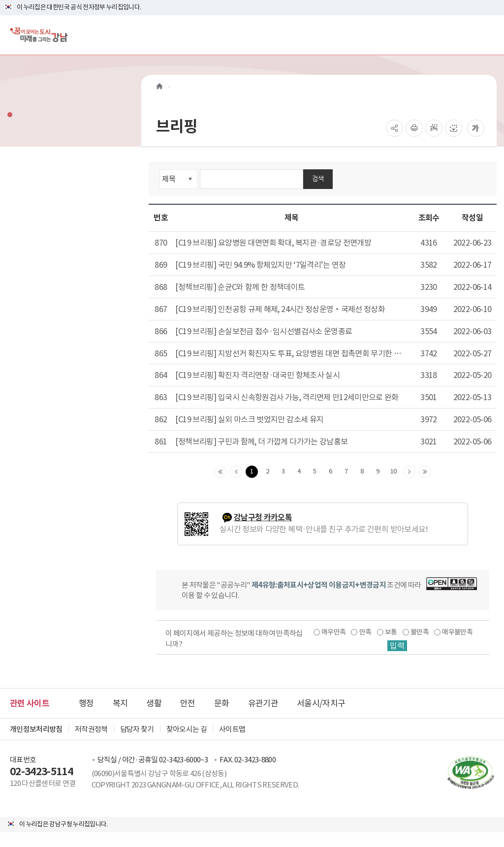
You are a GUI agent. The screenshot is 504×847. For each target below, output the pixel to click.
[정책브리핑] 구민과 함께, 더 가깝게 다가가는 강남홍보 (261, 441)
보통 (391, 632)
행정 (86, 703)
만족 (365, 632)
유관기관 (263, 703)
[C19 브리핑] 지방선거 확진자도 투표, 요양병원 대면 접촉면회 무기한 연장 (288, 354)
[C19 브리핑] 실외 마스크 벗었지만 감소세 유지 (249, 419)
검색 (318, 178)
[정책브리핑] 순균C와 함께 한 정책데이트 (240, 287)
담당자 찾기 (137, 729)
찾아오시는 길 (187, 729)
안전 (188, 703)
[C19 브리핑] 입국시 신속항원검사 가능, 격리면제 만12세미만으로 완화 (287, 397)
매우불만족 (457, 632)
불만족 (420, 632)
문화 (222, 703)
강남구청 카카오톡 (263, 518)
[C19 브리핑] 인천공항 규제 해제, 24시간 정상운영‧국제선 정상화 (280, 309)
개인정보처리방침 (36, 729)
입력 (397, 646)
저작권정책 (91, 729)
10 (394, 471)
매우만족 (333, 632)
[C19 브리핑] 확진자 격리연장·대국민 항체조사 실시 (257, 375)
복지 (120, 703)
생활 (154, 703)
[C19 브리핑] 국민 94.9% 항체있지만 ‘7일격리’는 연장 (260, 265)
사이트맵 (232, 729)
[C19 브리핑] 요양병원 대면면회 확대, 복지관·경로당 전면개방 (273, 243)
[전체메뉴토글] (488, 35)
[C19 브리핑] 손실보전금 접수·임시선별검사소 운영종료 (264, 331)
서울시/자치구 (321, 703)
